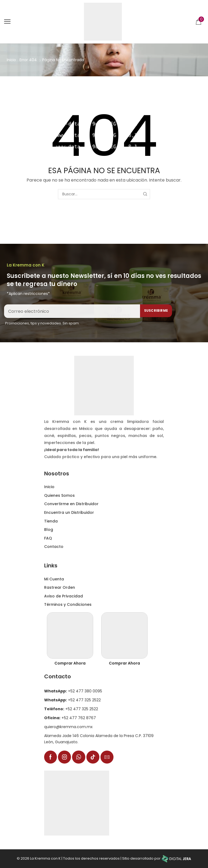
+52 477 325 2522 (72, 700)
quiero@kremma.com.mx (68, 727)
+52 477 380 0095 (73, 691)
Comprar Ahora (70, 663)
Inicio (12, 60)
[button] (7, 22)
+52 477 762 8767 (70, 718)
